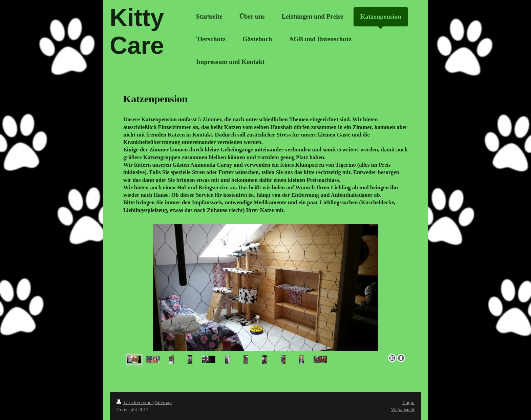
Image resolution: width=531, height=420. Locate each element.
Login (408, 402)
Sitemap (163, 402)
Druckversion (135, 402)
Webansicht (403, 409)
